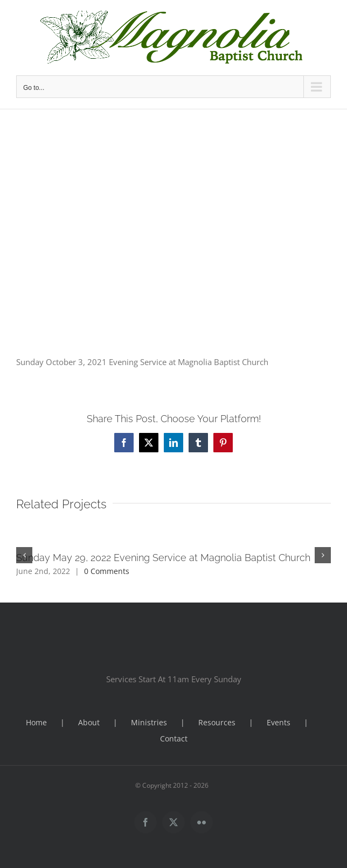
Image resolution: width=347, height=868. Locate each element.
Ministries (149, 722)
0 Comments (107, 571)
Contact (174, 738)
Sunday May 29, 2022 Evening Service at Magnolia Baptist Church (163, 558)
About (89, 722)
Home (36, 722)
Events (279, 722)
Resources (217, 722)
